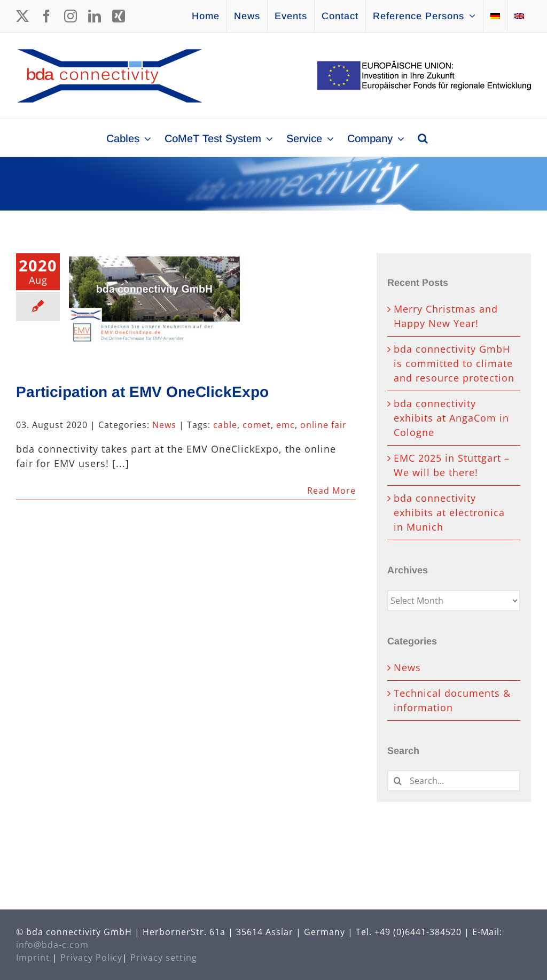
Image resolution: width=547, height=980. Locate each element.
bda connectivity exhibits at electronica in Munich (449, 512)
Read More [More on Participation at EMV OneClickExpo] (331, 491)
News (164, 425)
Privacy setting (164, 958)
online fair (323, 425)
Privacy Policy (91, 958)
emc (286, 425)
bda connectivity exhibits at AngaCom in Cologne (451, 418)
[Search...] (454, 781)
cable (225, 425)
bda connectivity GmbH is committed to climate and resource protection (454, 363)
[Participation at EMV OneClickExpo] (154, 307)
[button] (423, 138)
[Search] (398, 781)
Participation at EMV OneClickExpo (142, 392)
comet (257, 425)
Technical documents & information (452, 700)
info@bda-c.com (52, 945)
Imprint (33, 958)
